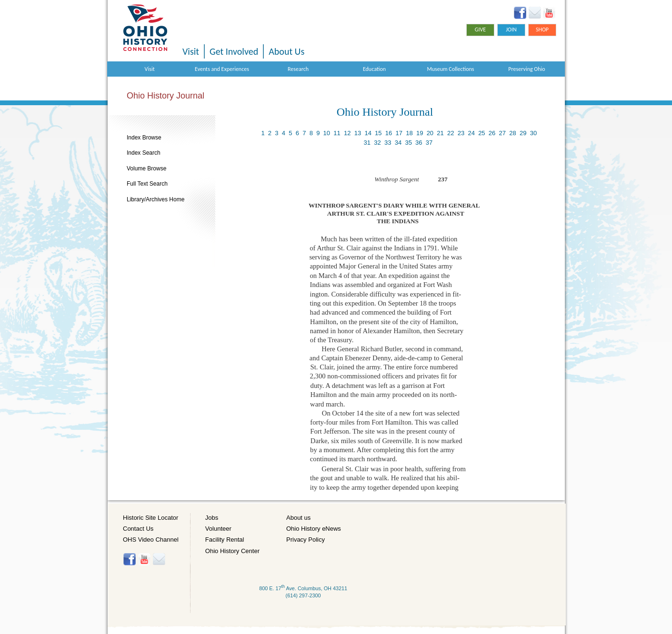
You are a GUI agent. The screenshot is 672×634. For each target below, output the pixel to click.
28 (512, 133)
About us (298, 518)
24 (471, 133)
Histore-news (159, 559)
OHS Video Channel (151, 540)
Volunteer (218, 529)
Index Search (144, 153)
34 (398, 143)
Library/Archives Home (155, 199)
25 (481, 133)
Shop (542, 30)
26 (492, 133)
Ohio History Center (232, 551)
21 (440, 133)
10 (327, 133)
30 (533, 133)
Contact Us (138, 529)
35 (408, 143)
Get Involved (234, 51)
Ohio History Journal (165, 96)
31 (367, 143)
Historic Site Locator (150, 518)
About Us (286, 51)
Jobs (212, 518)
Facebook (520, 13)
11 (337, 133)
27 (502, 133)
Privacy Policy (306, 540)
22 (451, 133)
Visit (191, 51)
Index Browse (144, 138)
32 (377, 143)
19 (420, 133)
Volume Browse (146, 168)
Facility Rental (225, 540)
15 (378, 133)
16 (389, 133)
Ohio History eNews (314, 529)
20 (430, 133)
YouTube (549, 13)
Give (480, 30)
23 (461, 133)
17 (399, 133)
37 (429, 143)
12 (347, 133)
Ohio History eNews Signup (535, 13)
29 (523, 133)
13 (358, 133)
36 (419, 143)
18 (409, 133)
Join (511, 30)
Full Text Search (147, 184)
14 (368, 133)
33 (388, 143)
